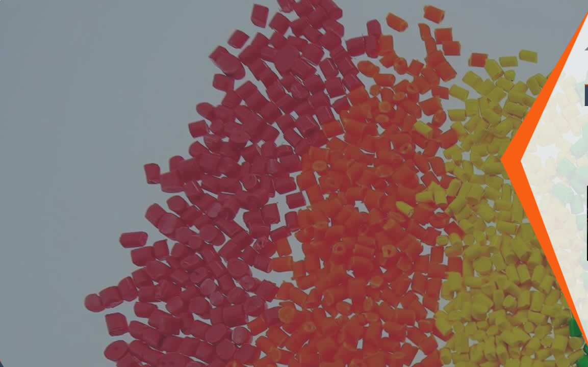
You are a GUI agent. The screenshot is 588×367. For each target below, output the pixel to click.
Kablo (468, 95)
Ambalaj (427, 95)
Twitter (41, 331)
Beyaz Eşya (513, 95)
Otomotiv (306, 95)
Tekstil (386, 95)
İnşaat (348, 95)
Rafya (559, 95)
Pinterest (61, 331)
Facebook (20, 331)
